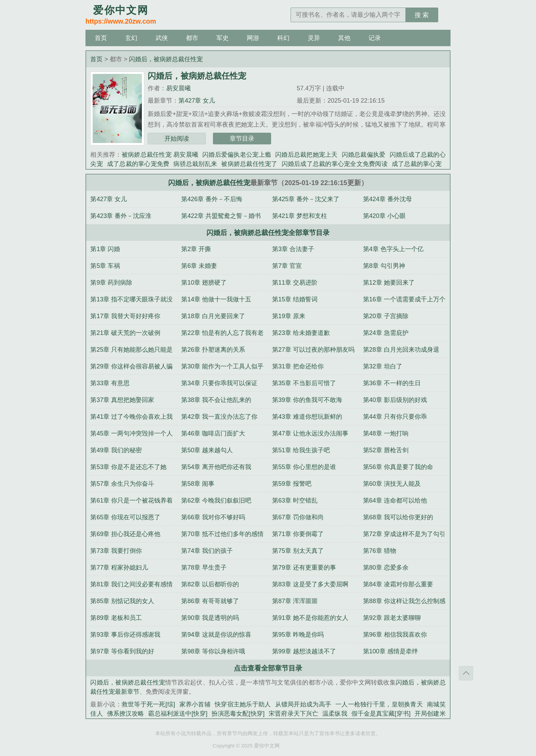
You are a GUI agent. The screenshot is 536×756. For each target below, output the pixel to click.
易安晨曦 (178, 88)
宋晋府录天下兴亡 (293, 714)
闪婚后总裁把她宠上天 (306, 155)
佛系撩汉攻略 (126, 714)
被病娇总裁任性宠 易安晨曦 (160, 155)
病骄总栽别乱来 (195, 164)
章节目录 (242, 139)
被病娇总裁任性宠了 (249, 164)
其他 (344, 38)
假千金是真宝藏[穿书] (381, 714)
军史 (223, 38)
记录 (375, 38)
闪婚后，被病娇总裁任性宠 (166, 59)
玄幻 (131, 38)
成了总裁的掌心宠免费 (138, 164)
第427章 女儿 (197, 101)
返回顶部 (466, 673)
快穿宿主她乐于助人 (243, 704)
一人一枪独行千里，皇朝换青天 (379, 704)
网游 (253, 38)
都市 (192, 38)
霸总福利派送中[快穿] (178, 714)
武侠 (162, 38)
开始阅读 (177, 139)
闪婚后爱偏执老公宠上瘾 (237, 155)
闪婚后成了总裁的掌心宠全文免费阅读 (335, 164)
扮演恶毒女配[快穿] (238, 714)
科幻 (283, 38)
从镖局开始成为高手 (303, 704)
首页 (101, 38)
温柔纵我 (335, 714)
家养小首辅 (195, 704)
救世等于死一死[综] (149, 704)
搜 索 (422, 15)
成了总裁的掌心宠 (417, 164)
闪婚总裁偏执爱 (364, 155)
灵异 (314, 38)
